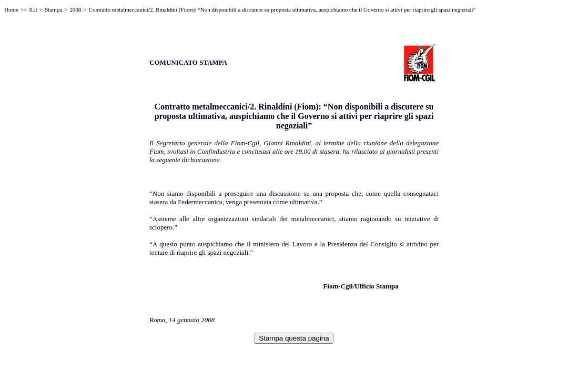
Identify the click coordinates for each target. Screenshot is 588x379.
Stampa (53, 9)
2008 (75, 9)
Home (11, 9)
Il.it (33, 9)
